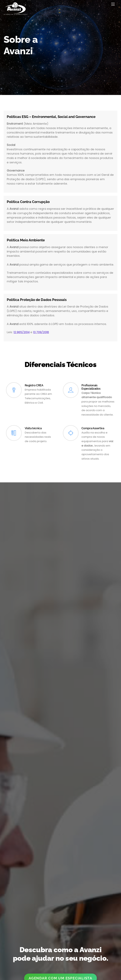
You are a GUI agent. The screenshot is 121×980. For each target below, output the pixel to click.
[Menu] (113, 4)
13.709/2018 (41, 332)
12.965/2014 (22, 332)
